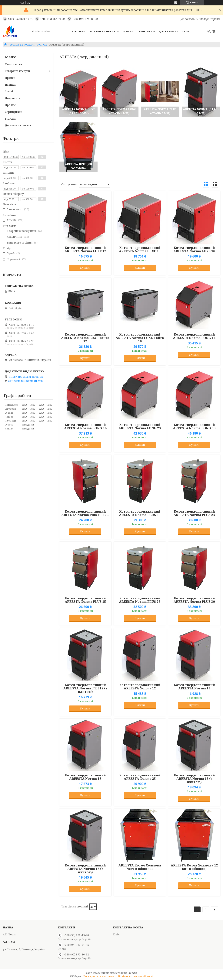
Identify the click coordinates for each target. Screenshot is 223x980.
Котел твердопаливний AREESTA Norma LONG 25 (140, 426)
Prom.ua (132, 973)
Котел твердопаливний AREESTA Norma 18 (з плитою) (85, 869)
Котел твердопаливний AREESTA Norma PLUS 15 (85, 600)
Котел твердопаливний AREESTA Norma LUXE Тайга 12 (85, 338)
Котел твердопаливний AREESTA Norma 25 (140, 777)
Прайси (10, 78)
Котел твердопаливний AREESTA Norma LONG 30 (194, 426)
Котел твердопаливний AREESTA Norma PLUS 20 (140, 513)
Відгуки (10, 119)
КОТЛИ (42, 45)
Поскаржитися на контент (100, 976)
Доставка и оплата (174, 31)
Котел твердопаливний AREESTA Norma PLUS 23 (194, 513)
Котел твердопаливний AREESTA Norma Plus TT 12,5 (85, 513)
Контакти (147, 31)
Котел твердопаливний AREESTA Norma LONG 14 (194, 336)
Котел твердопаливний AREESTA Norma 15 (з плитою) (194, 779)
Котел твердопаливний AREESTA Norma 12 (140, 687)
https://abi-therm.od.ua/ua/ (26, 377)
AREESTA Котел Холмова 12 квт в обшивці (194, 867)
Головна (79, 31)
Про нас (129, 31)
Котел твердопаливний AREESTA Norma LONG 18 (85, 426)
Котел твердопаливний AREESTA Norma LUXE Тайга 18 (140, 338)
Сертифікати (14, 112)
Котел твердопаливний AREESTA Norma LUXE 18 (194, 249)
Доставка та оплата (18, 125)
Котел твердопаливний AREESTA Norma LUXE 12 (85, 249)
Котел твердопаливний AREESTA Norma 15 (194, 687)
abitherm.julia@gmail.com (26, 381)
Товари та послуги (104, 31)
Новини (10, 85)
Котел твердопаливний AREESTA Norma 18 (85, 777)
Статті (9, 91)
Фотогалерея (14, 64)
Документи (13, 98)
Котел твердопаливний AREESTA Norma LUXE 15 (140, 249)
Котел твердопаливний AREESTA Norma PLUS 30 (194, 600)
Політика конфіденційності (136, 976)
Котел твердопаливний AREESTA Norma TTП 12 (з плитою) (85, 688)
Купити (85, 268)
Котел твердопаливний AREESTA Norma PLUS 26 (140, 600)
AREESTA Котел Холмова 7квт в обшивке (140, 867)
